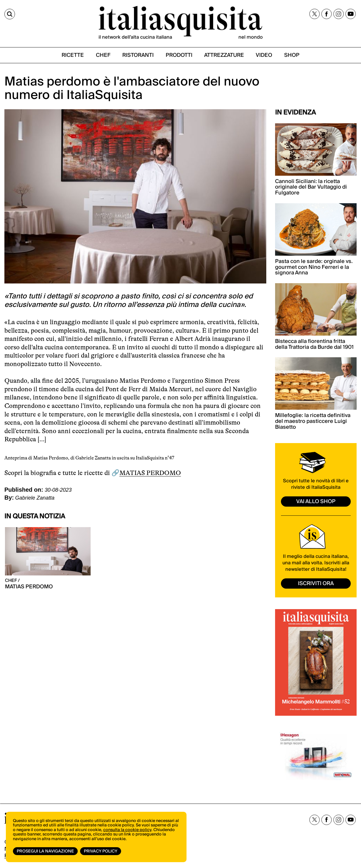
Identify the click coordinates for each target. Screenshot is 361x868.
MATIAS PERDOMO (150, 473)
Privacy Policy (101, 851)
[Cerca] (10, 14)
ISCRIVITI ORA (316, 583)
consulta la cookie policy (127, 830)
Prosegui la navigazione (45, 851)
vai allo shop (316, 502)
